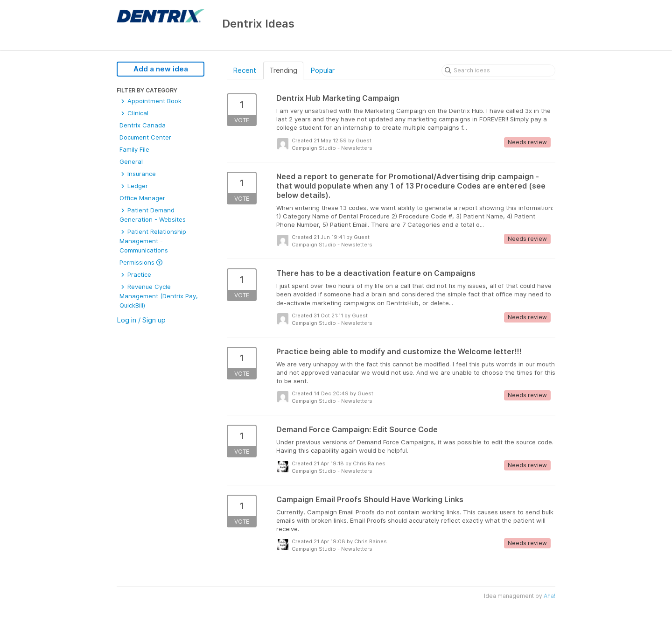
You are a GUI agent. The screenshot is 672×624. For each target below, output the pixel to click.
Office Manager (142, 198)
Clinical (134, 113)
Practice (135, 274)
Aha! (549, 596)
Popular (322, 70)
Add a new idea (161, 69)
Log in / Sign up (141, 320)
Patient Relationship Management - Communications (153, 241)
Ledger (134, 186)
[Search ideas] (498, 70)
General (131, 161)
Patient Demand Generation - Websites (153, 215)
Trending (283, 70)
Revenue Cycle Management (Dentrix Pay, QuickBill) (159, 296)
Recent (245, 70)
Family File (134, 149)
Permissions (141, 262)
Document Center (145, 137)
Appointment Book (150, 101)
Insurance (138, 174)
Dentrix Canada (143, 125)
